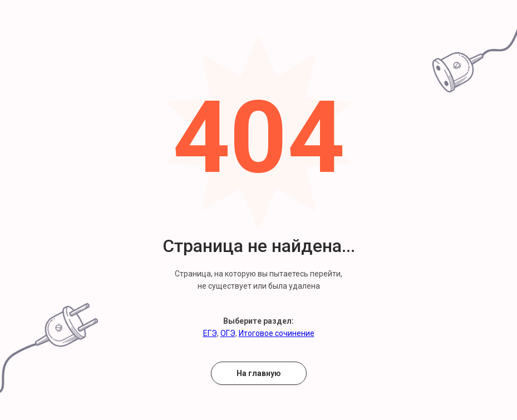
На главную (259, 373)
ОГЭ (228, 333)
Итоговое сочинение (277, 333)
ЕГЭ (210, 333)
